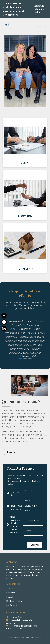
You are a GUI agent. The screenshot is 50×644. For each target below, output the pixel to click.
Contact (10, 597)
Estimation (11, 593)
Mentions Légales (14, 601)
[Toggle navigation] (42, 24)
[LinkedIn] (4, 329)
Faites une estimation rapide (39, 9)
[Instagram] (4, 322)
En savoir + (13, 452)
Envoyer (35, 545)
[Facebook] (4, 315)
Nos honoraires (13, 605)
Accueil (9, 589)
